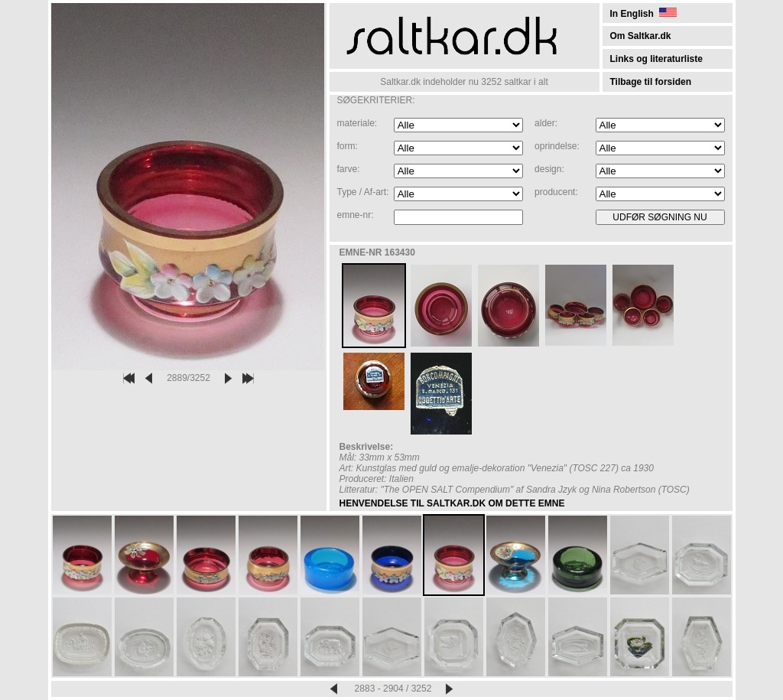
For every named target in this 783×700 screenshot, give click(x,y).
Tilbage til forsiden (651, 82)
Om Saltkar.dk (641, 36)
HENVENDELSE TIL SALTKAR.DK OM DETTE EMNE (452, 503)
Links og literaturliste (656, 59)
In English (643, 14)
